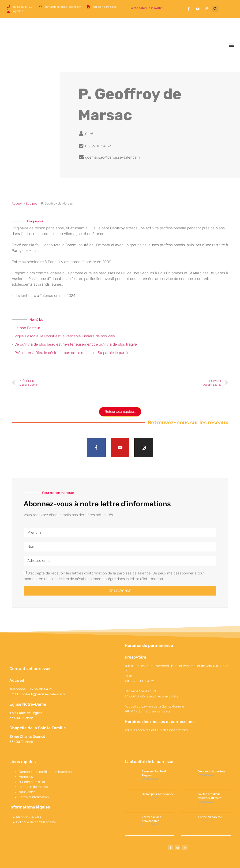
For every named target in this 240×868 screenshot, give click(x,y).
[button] (215, 9)
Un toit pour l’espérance (158, 779)
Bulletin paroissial (32, 767)
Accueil (17, 187)
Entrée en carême (210, 802)
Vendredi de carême (212, 756)
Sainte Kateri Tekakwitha (146, 8)
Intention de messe (33, 772)
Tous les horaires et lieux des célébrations (156, 715)
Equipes (32, 187)
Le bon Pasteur (27, 312)
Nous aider (27, 777)
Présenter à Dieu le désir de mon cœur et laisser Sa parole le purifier (73, 337)
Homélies (26, 762)
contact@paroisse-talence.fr (43, 679)
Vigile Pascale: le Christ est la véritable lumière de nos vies (65, 320)
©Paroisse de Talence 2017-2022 (29, 860)
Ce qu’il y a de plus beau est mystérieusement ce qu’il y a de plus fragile (76, 329)
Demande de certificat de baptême (45, 757)
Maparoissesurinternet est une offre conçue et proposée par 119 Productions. (182, 860)
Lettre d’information (34, 782)
